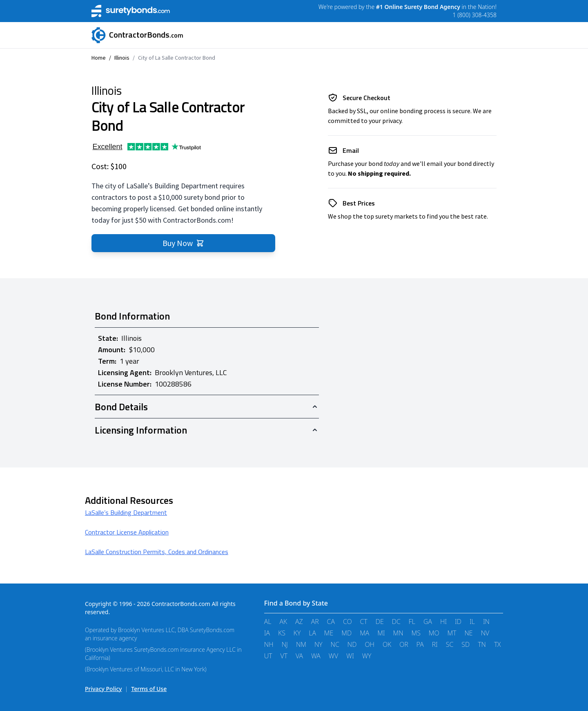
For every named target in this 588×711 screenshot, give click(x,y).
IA (267, 633)
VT (284, 656)
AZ (299, 622)
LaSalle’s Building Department (126, 512)
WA (316, 656)
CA (331, 622)
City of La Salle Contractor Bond (177, 58)
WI (350, 656)
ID (458, 622)
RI (435, 644)
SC (450, 644)
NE (468, 633)
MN (398, 633)
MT (452, 633)
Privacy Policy (103, 689)
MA (364, 633)
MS (416, 633)
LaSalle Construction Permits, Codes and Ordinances (157, 552)
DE (380, 622)
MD (346, 633)
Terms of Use (149, 689)
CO (347, 622)
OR (404, 644)
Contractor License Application (127, 532)
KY (297, 633)
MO (434, 633)
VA (299, 656)
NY (318, 644)
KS (282, 633)
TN (482, 644)
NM (301, 644)
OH (370, 644)
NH (269, 644)
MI (381, 633)
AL (268, 622)
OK (387, 644)
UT (268, 656)
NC (335, 644)
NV (485, 633)
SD (465, 644)
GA (428, 622)
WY (367, 656)
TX (498, 644)
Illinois (122, 58)
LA (312, 633)
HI (443, 622)
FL (412, 622)
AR (315, 622)
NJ (285, 644)
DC (396, 622)
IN (486, 622)
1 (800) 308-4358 (475, 15)
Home (99, 58)
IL (472, 622)
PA (420, 644)
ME (329, 633)
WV (333, 656)
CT (364, 622)
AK (283, 622)
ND (352, 644)
